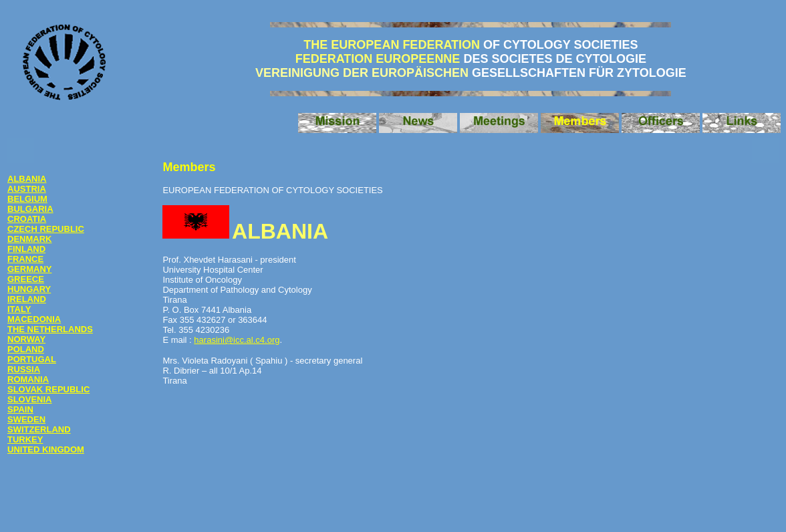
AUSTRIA (27, 189)
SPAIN (20, 409)
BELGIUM (27, 199)
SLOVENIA (29, 399)
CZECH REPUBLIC (46, 229)
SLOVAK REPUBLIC (48, 389)
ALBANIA (27, 179)
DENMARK (29, 239)
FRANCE (25, 259)
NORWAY (26, 339)
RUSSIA (24, 369)
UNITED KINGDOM (46, 449)
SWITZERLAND (39, 429)
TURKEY (25, 439)
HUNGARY (29, 289)
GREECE (26, 279)
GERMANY (29, 269)
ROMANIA (28, 379)
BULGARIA (30, 209)
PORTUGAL (32, 359)
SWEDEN (26, 419)
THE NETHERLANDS (50, 329)
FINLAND (26, 249)
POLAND (26, 349)
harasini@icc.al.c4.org (237, 340)
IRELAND (27, 299)
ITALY (19, 309)
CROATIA (27, 219)
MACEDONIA (34, 319)
